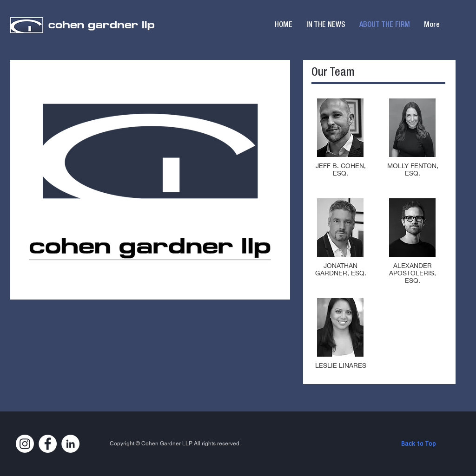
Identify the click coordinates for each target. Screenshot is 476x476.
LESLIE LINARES (341, 365)
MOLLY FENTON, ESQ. (413, 170)
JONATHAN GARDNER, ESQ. (341, 269)
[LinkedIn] (70, 444)
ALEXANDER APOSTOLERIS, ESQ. (413, 273)
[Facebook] (48, 444)
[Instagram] (25, 444)
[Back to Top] (418, 444)
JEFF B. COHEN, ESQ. (341, 170)
